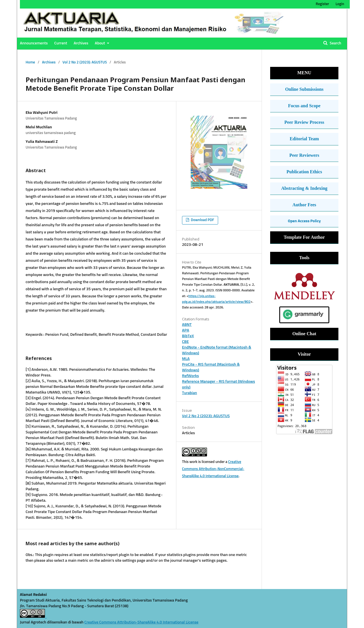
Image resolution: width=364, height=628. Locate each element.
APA (186, 330)
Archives (81, 43)
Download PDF (202, 220)
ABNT (187, 325)
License (192, 622)
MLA (186, 359)
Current (61, 43)
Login (340, 4)
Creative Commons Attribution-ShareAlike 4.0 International (135, 622)
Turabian (190, 393)
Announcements (34, 43)
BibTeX (188, 336)
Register (322, 4)
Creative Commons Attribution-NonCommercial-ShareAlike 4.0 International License (213, 469)
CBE (185, 342)
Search (335, 43)
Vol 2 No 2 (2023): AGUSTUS (85, 62)
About (100, 43)
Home (30, 62)
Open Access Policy (304, 221)
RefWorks (190, 376)
